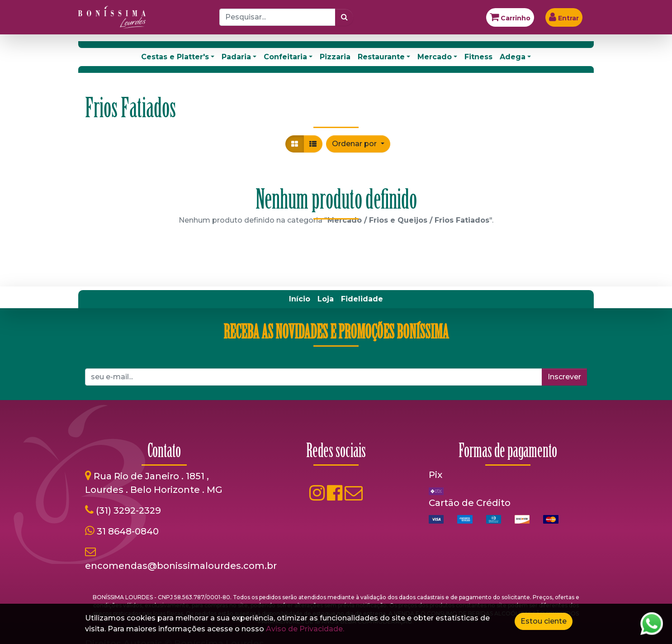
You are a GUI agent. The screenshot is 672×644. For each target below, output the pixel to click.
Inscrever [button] (564, 377)
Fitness (478, 57)
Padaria (236, 57)
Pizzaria (335, 57)
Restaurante (381, 57)
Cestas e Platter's (175, 57)
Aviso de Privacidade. (305, 629)
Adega (513, 57)
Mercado (435, 57)
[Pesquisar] (344, 17)
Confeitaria (285, 57)
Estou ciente (544, 621)
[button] (358, 144)
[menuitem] (300, 299)
